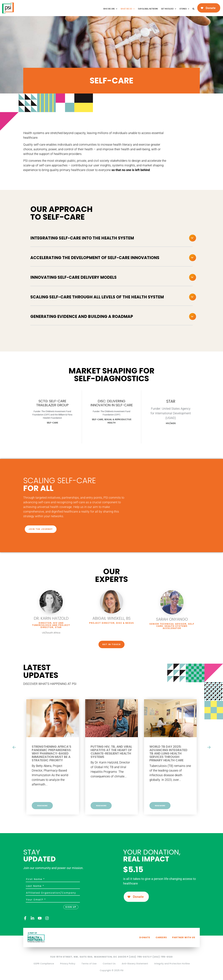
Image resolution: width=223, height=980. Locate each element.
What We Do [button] (128, 9)
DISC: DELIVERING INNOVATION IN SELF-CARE (112, 403)
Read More (42, 806)
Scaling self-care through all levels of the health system (97, 297)
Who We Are (110, 9)
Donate (145, 937)
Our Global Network (148, 9)
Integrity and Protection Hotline (172, 964)
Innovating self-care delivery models (73, 277)
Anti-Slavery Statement (135, 964)
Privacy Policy (68, 964)
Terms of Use (89, 964)
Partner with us (184, 937)
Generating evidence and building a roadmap (82, 317)
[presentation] (14, 747)
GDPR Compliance (44, 964)
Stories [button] (184, 9)
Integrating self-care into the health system (82, 238)
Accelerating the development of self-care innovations (95, 258)
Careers (161, 937)
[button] (112, 238)
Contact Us (109, 964)
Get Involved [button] (169, 9)
